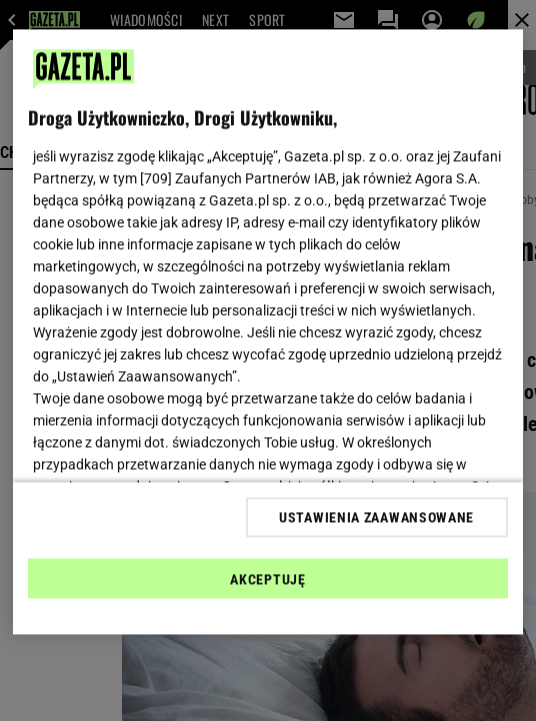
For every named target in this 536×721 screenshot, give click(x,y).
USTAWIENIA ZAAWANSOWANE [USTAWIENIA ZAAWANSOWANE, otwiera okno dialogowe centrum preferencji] (376, 517)
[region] (267, 332)
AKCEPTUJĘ (267, 579)
